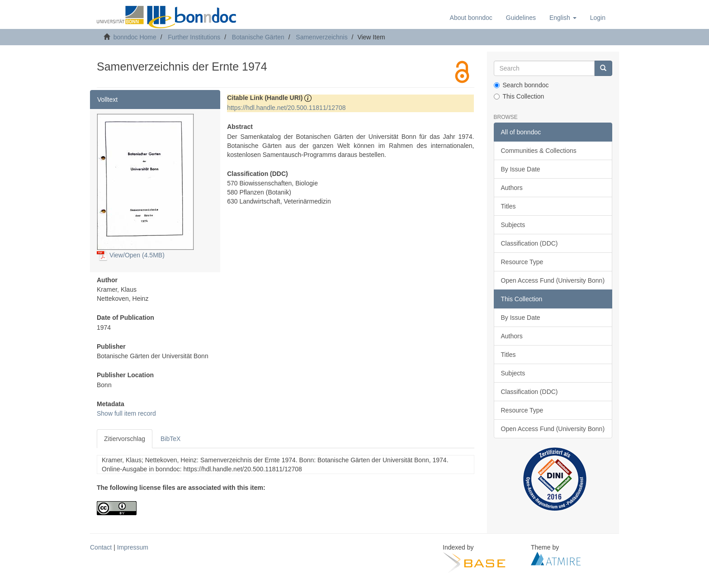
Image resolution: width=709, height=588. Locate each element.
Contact (101, 547)
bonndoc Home (135, 37)
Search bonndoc (521, 85)
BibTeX (170, 439)
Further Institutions (194, 37)
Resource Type (522, 262)
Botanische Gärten (258, 37)
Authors (512, 188)
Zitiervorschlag (125, 439)
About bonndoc (471, 18)
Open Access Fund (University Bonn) (553, 280)
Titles (508, 206)
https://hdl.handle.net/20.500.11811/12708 (286, 108)
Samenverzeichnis (321, 37)
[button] (563, 18)
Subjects (513, 225)
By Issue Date (521, 169)
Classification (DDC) (529, 243)
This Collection (519, 96)
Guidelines (521, 18)
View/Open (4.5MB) (131, 255)
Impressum (133, 547)
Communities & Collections (539, 151)
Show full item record (126, 413)
